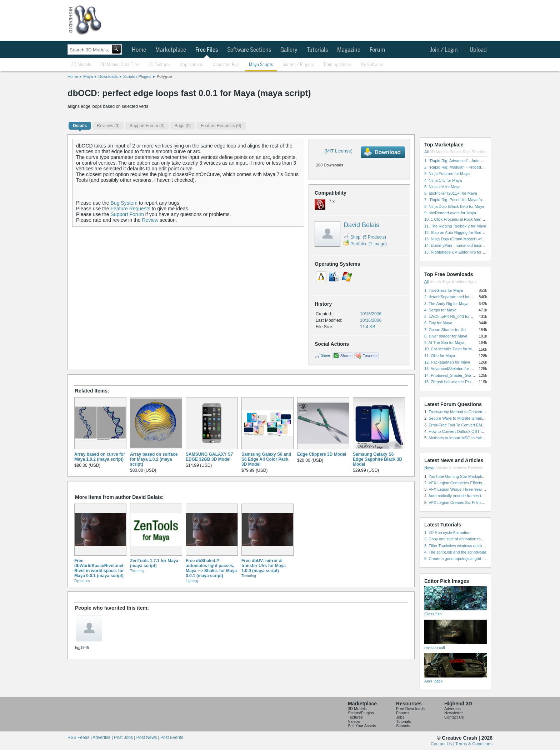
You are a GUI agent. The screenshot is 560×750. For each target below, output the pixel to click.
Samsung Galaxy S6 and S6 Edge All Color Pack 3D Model (266, 459)
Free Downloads (410, 709)
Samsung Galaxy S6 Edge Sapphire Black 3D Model (377, 459)
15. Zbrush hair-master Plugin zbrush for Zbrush (466, 382)
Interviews (458, 467)
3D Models (81, 65)
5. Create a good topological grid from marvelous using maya (477, 559)
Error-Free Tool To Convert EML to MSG (463, 425)
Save (326, 355)
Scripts (456, 152)
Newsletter (454, 713)
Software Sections (249, 50)
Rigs (467, 152)
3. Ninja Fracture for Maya (447, 174)
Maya (88, 76)
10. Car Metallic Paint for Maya (451, 349)
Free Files (207, 50)
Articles (442, 467)
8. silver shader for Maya (446, 336)
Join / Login (444, 50)
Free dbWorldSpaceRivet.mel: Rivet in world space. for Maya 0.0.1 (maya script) (99, 568)
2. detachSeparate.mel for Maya (452, 297)
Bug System (124, 203)
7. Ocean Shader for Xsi (445, 330)
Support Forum (127, 214)
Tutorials (317, 50)
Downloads (108, 76)
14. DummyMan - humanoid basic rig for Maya (465, 245)
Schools (403, 726)
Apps (472, 281)
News (429, 467)
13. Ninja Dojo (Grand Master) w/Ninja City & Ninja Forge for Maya (482, 239)
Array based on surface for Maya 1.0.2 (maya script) (154, 459)
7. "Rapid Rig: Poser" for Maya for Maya (459, 200)
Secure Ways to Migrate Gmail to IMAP (463, 418)
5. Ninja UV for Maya (442, 187)
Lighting (192, 581)
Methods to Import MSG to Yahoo (458, 438)
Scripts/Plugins (361, 713)
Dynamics (82, 581)
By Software (372, 65)
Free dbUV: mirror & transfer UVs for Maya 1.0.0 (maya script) (264, 566)
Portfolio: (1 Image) (365, 244)
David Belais (361, 225)
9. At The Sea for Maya (444, 342)
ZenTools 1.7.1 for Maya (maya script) (154, 563)
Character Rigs (226, 65)
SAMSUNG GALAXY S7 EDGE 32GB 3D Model (209, 457)
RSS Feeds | (80, 737)
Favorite (370, 356)
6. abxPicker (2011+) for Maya (451, 193)
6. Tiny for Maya (438, 323)
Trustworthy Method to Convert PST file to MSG (470, 412)
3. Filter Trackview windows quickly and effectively (468, 546)
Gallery (289, 50)
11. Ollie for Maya (440, 356)
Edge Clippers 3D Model (322, 454)
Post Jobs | (125, 737)
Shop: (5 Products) (365, 237)
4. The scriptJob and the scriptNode (455, 552)
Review (150, 220)
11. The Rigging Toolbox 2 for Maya (455, 226)
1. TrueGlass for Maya (444, 290)
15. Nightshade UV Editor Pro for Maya (458, 252)
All (426, 152)
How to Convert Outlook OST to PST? (462, 431)
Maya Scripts (261, 65)
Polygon (164, 76)
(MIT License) (338, 151)
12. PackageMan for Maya (447, 362)
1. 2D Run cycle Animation (447, 532)
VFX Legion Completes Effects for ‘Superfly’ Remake (474, 483)
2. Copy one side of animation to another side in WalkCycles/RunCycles (487, 539)
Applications (192, 65)
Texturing (137, 571)
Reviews (475, 467)
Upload (478, 50)
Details (80, 126)
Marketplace (171, 50)
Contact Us (454, 717)
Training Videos (337, 65)
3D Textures (159, 65)
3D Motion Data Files (120, 65)
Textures (355, 717)
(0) (108, 126)
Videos (354, 721)
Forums (403, 713)
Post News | (148, 737)
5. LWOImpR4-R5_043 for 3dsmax (454, 316)
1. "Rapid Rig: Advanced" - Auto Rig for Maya (464, 161)
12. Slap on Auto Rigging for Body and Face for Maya (471, 232)
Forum (377, 50)
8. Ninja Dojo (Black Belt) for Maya (454, 206)
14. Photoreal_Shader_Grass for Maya (458, 375)
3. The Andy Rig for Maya (446, 304)
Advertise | (103, 737)
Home (139, 50)
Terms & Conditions (474, 744)
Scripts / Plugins (298, 65)
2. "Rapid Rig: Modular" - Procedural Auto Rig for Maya (472, 167)
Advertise (452, 709)
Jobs (400, 717)
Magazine (349, 50)
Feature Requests (131, 209)
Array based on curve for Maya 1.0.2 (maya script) (100, 457)
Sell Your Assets (362, 726)
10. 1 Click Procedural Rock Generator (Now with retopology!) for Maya (486, 219)
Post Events (172, 737)
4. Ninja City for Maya (443, 180)
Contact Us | (443, 744)
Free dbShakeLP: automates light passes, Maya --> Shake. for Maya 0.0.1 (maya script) (211, 568)
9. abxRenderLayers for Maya (450, 213)
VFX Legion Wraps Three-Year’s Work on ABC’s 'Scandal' (479, 489)
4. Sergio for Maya (440, 310)
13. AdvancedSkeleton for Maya (452, 369)
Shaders (479, 152)
